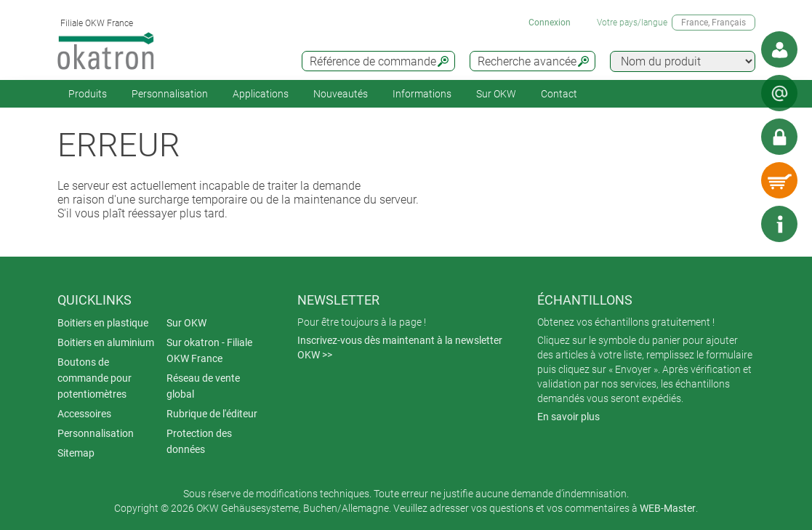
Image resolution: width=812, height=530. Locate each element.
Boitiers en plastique (103, 323)
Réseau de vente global (203, 386)
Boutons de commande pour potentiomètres (95, 378)
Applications (261, 94)
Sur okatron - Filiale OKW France (209, 350)
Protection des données (199, 441)
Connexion (550, 23)
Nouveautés (341, 94)
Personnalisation (170, 94)
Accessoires (84, 414)
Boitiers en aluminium (106, 342)
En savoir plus (568, 417)
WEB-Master (668, 508)
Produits (88, 94)
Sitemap (76, 453)
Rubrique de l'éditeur (212, 414)
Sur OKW (496, 94)
